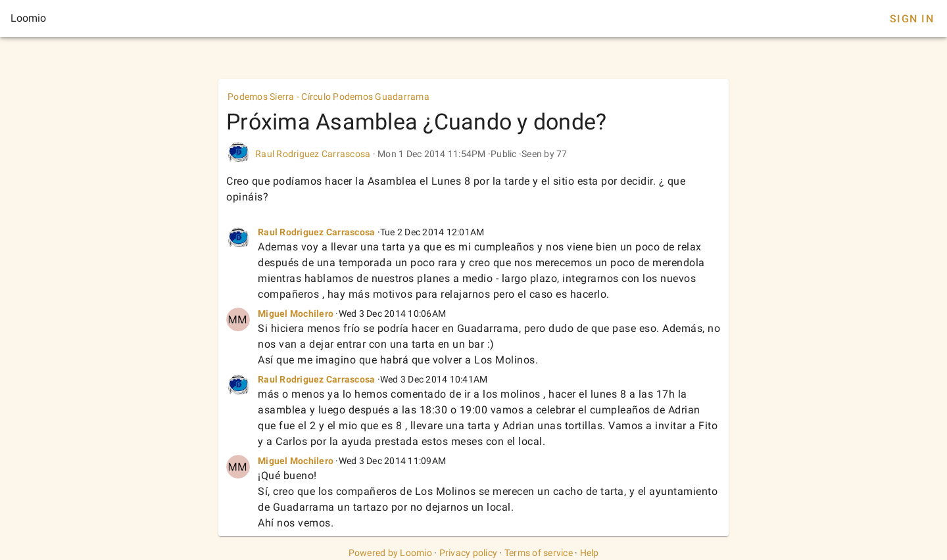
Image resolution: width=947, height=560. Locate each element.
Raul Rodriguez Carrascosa (313, 154)
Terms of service (539, 553)
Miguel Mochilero (296, 314)
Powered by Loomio (390, 553)
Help (590, 553)
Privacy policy (469, 553)
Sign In (912, 19)
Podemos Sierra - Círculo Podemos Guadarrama (328, 97)
